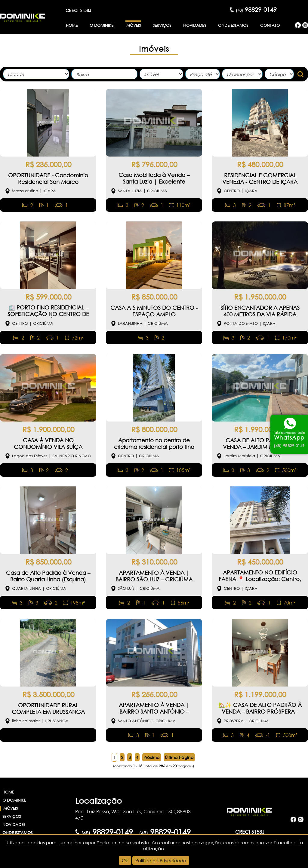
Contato (270, 25)
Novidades (195, 25)
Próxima (152, 757)
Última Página (179, 757)
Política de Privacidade (161, 860)
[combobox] (104, 74)
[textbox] (106, 75)
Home (72, 25)
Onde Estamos (233, 25)
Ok (125, 860)
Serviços (162, 25)
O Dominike (102, 25)
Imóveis (133, 25)
